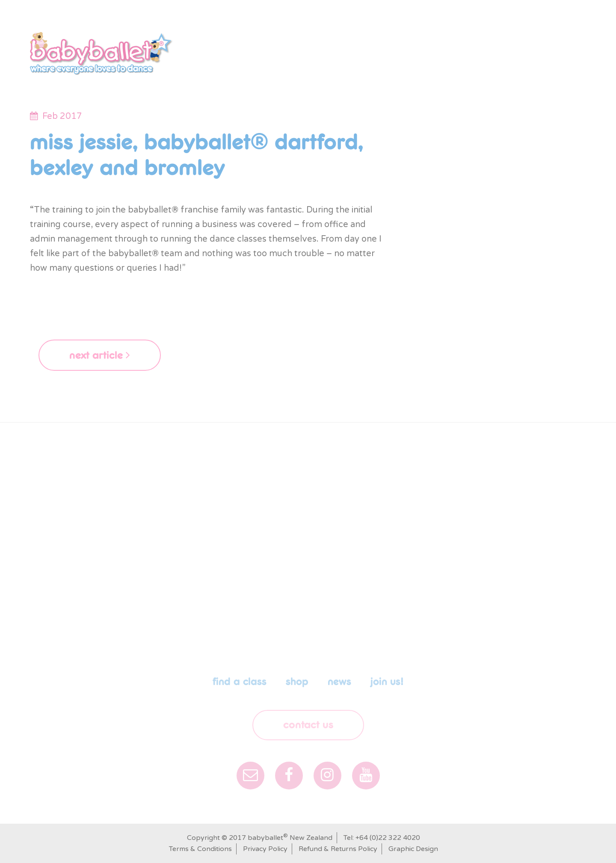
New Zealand (68, 9)
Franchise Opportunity (535, 49)
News (466, 49)
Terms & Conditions (200, 849)
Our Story (237, 49)
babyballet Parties (403, 49)
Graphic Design (413, 849)
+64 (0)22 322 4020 (388, 838)
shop (340, 49)
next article (100, 355)
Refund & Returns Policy (338, 849)
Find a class (293, 49)
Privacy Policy (265, 849)
